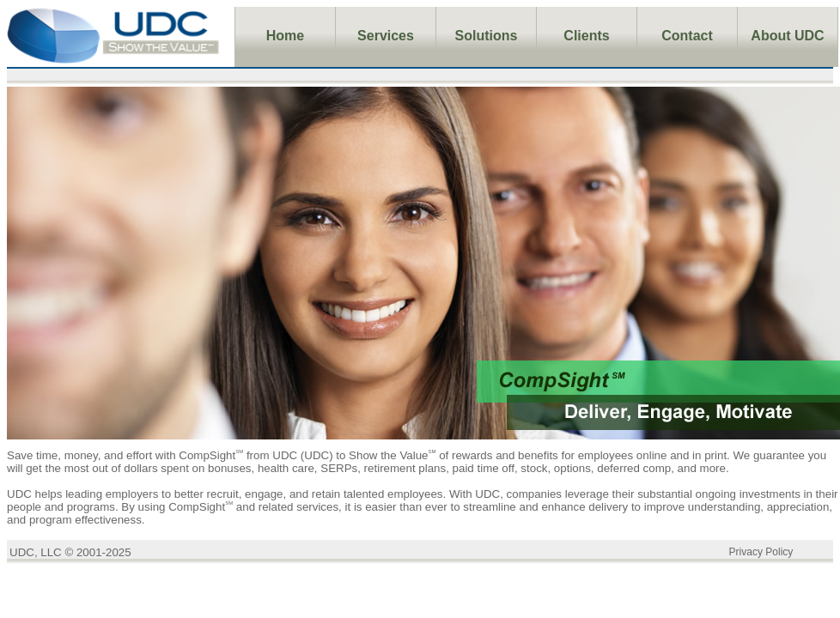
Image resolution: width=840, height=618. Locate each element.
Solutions (487, 36)
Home (285, 36)
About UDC (787, 36)
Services (386, 36)
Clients (586, 36)
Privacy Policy (761, 552)
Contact (687, 36)
